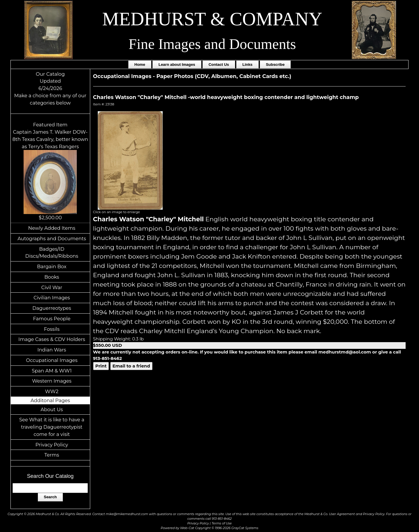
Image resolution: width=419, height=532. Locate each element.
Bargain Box (52, 266)
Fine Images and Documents (212, 44)
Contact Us (219, 64)
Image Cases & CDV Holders (52, 339)
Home (140, 64)
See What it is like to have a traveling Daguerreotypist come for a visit (52, 427)
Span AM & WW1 (52, 371)
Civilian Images (52, 298)
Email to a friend (131, 366)
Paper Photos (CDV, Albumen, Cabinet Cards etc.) (224, 76)
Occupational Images (52, 360)
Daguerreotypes (52, 308)
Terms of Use (222, 523)
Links (247, 64)
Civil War (52, 287)
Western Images (52, 381)
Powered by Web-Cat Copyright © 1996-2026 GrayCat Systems (209, 528)
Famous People (52, 319)
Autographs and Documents (52, 238)
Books (52, 277)
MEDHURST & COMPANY (212, 19)
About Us (52, 409)
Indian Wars (52, 350)
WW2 (52, 391)
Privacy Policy (52, 445)
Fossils (52, 329)
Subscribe (275, 64)
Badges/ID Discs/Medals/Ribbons (52, 253)
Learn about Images (177, 64)
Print (101, 366)
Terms (52, 455)
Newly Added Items (52, 228)
